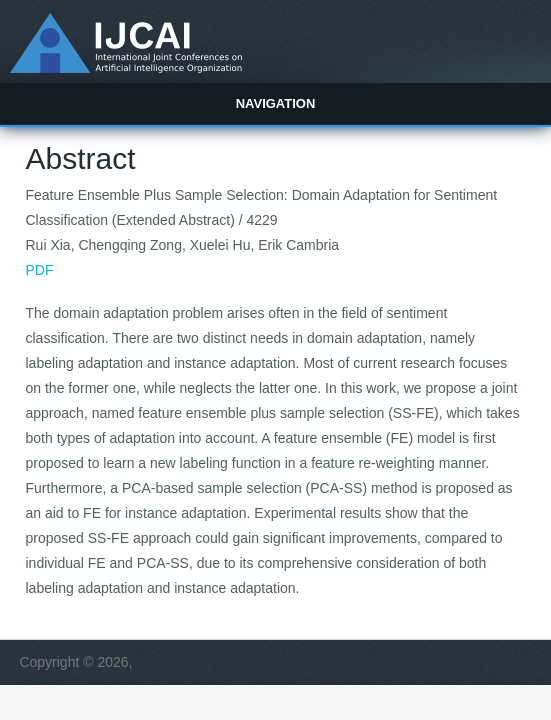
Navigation (276, 103)
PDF (40, 270)
